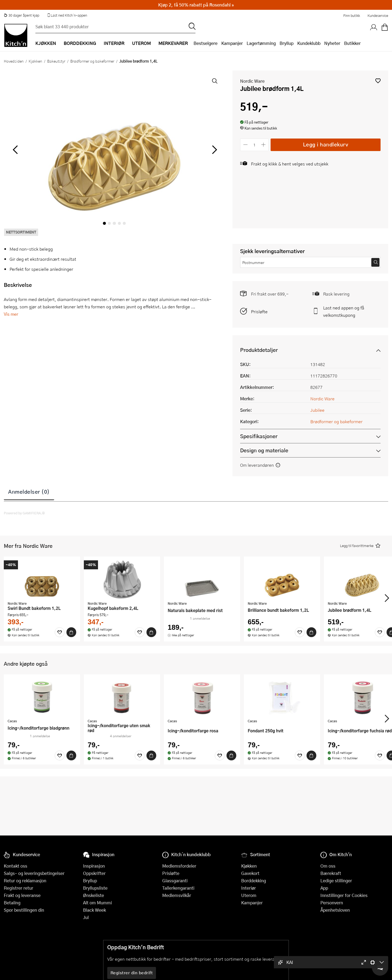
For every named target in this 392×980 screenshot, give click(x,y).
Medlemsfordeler (179, 866)
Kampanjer (232, 43)
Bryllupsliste (95, 888)
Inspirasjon (94, 866)
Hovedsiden (14, 61)
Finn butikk (352, 16)
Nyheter (332, 43)
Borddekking (254, 881)
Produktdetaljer (259, 350)
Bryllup (287, 43)
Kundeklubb (309, 43)
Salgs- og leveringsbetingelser (34, 873)
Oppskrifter (94, 873)
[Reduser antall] (245, 145)
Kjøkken (35, 61)
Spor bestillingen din (24, 910)
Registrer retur (19, 888)
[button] (378, 81)
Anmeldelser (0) (29, 491)
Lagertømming (261, 43)
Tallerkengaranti (178, 888)
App (324, 888)
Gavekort (250, 873)
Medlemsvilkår (177, 895)
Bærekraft (331, 873)
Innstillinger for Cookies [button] (344, 895)
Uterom (249, 895)
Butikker (352, 43)
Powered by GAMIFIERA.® (24, 513)
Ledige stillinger (336, 881)
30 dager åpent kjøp (22, 15)
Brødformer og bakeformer (92, 61)
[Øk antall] (264, 145)
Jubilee (317, 410)
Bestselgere (206, 43)
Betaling (12, 903)
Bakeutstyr (56, 61)
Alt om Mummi (97, 903)
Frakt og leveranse (22, 895)
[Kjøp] (71, 632)
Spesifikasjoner (259, 436)
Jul (86, 917)
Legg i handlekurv (326, 144)
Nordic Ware (252, 81)
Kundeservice (378, 16)
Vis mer (11, 314)
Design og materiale (264, 450)
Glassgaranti (175, 881)
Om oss (328, 866)
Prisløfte (259, 311)
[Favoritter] (60, 632)
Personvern (332, 903)
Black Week (94, 910)
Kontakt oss (16, 866)
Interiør (249, 888)
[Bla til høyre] (214, 150)
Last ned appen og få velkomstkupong (344, 311)
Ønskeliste (94, 895)
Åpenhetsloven (335, 910)
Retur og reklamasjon (25, 881)
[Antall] (255, 145)
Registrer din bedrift (132, 973)
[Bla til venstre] (15, 150)
